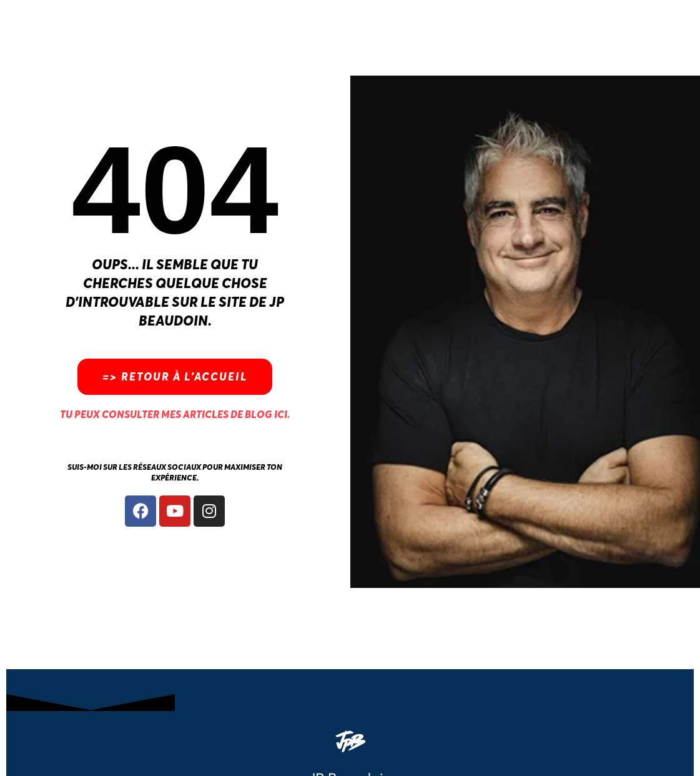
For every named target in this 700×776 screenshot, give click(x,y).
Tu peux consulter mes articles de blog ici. (175, 414)
